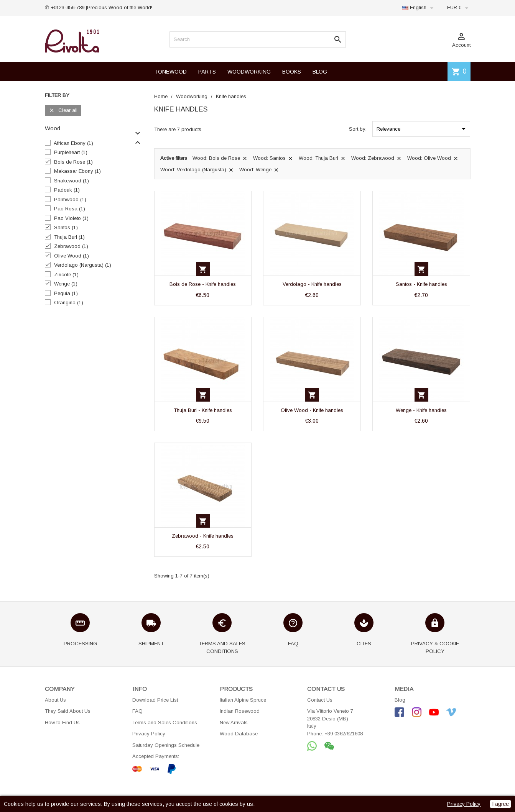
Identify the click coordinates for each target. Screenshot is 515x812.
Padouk (67, 190)
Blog (400, 700)
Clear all (63, 111)
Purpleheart (71, 152)
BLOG (320, 72)
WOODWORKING (249, 72)
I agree (500, 804)
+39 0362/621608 (344, 734)
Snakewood (72, 181)
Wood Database (239, 734)
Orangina (69, 303)
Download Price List (155, 700)
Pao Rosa (70, 209)
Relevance (422, 129)
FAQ (137, 711)
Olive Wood (72, 256)
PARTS (207, 72)
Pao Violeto (71, 218)
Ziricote (66, 275)
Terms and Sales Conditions (165, 723)
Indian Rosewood (240, 711)
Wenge (66, 284)
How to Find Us (62, 723)
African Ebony (73, 143)
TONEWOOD (170, 72)
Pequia (66, 293)
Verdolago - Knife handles (312, 284)
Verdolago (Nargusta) (83, 265)
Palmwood (70, 199)
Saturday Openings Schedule (166, 745)
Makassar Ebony (77, 171)
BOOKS (292, 72)
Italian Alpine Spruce (243, 700)
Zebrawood (71, 246)
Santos (66, 227)
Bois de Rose (73, 162)
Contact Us (320, 700)
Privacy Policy (149, 734)
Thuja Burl (69, 237)
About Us (55, 700)
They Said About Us (68, 711)
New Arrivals (234, 723)
